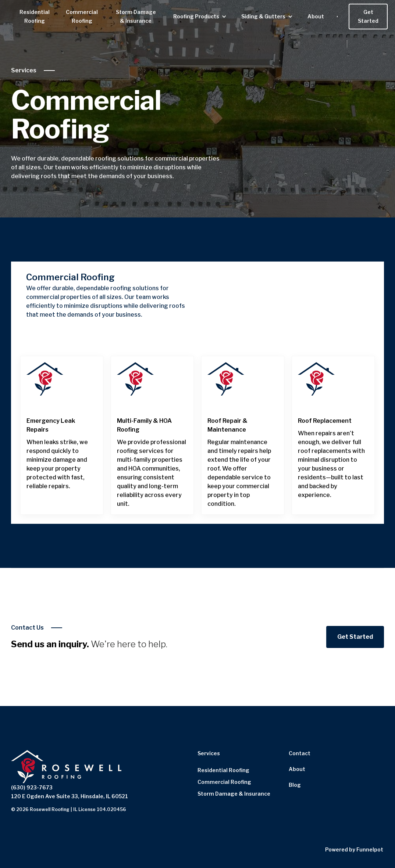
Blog (295, 785)
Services (24, 70)
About (316, 16)
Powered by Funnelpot (354, 849)
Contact (300, 753)
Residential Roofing (35, 16)
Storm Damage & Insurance (136, 16)
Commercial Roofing (82, 16)
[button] (200, 17)
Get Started (368, 16)
